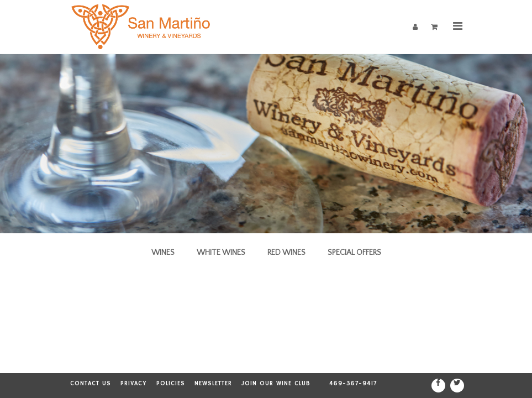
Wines (163, 253)
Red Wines (286, 253)
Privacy (134, 384)
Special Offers (354, 253)
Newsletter (213, 384)
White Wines (221, 253)
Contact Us (91, 384)
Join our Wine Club (276, 384)
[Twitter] (457, 386)
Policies (171, 384)
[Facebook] (438, 386)
